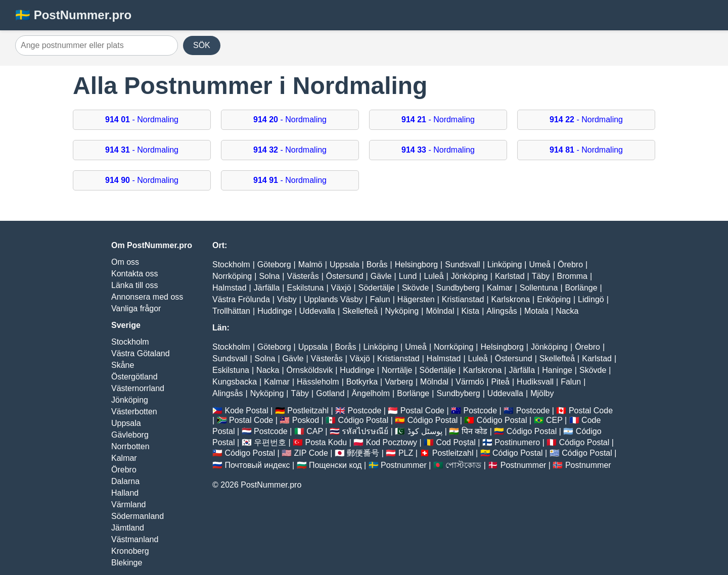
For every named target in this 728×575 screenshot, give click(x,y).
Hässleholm (318, 382)
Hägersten (416, 299)
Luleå (434, 276)
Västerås (303, 276)
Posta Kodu (326, 442)
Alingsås (502, 311)
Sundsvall (462, 265)
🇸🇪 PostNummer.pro (73, 15)
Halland (125, 493)
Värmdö (470, 382)
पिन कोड (474, 431)
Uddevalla (317, 311)
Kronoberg (130, 551)
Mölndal (440, 311)
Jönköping (130, 400)
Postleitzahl (308, 411)
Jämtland (128, 528)
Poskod (306, 420)
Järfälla (267, 288)
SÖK (202, 45)
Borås (377, 265)
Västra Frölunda (241, 299)
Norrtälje (397, 370)
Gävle (381, 276)
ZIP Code (311, 453)
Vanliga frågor (136, 308)
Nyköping (402, 311)
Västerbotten (134, 412)
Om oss (125, 262)
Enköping (554, 299)
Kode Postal (246, 411)
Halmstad (230, 288)
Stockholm (130, 342)
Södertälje (377, 288)
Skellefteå (360, 311)
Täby (541, 276)
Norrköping (232, 276)
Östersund (345, 276)
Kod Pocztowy (392, 442)
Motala (536, 311)
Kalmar (124, 458)
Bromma (572, 276)
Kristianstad (463, 299)
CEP (554, 420)
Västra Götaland (141, 353)
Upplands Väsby (333, 299)
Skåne (123, 365)
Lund (408, 276)
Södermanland (138, 516)
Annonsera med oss (147, 297)
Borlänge (581, 288)
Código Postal (363, 420)
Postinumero (517, 442)
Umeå (540, 265)
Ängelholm (371, 393)
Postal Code (422, 411)
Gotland (330, 393)
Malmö (310, 265)
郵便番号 (363, 453)
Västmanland (135, 539)
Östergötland (134, 377)
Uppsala (126, 423)
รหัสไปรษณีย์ (365, 431)
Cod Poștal (456, 442)
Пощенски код (335, 465)
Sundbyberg (458, 288)
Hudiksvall (535, 382)
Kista (471, 311)
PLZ (406, 453)
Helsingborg (416, 265)
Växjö (341, 288)
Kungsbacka (235, 382)
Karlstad (510, 276)
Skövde (415, 288)
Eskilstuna (305, 288)
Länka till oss (135, 285)
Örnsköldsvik (310, 370)
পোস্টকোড (463, 465)
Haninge (557, 370)
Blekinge (127, 563)
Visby (287, 299)
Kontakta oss (135, 274)
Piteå (500, 382)
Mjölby (542, 393)
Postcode (365, 411)
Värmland (128, 505)
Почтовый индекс (257, 465)
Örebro (124, 470)
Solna (269, 276)
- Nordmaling (142, 119)
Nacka (567, 311)
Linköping (505, 265)
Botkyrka (362, 382)
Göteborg (274, 265)
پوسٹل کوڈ (425, 431)
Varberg (399, 382)
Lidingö (591, 299)
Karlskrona (511, 299)
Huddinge (275, 311)
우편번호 (270, 442)
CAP (315, 431)
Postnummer (404, 465)
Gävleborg (130, 435)
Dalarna (125, 481)
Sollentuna (539, 288)
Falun (380, 299)
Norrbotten (130, 446)
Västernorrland (138, 388)
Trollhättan (231, 311)
